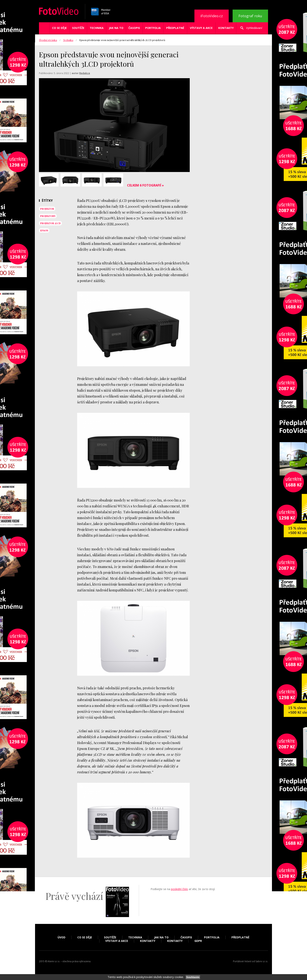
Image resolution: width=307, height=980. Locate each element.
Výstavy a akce (201, 28)
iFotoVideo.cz (212, 16)
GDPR (198, 941)
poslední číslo (179, 889)
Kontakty (226, 28)
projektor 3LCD (50, 223)
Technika (97, 28)
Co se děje (59, 28)
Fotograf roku (250, 16)
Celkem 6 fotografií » (145, 185)
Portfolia (153, 28)
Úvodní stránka (48, 40)
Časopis (134, 28)
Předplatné (175, 28)
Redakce (85, 73)
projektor (47, 209)
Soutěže (78, 28)
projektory (48, 216)
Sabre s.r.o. (262, 961)
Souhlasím (193, 977)
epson (44, 230)
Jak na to (116, 28)
